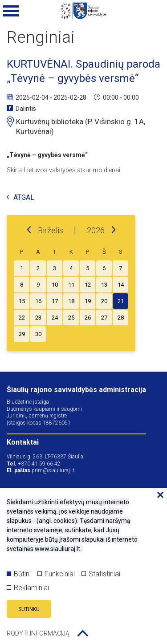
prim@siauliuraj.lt (53, 470)
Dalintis (21, 109)
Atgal (20, 198)
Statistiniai (101, 574)
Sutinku (29, 609)
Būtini (19, 574)
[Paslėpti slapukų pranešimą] (158, 495)
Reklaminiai (28, 588)
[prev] (29, 230)
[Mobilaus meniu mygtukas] (11, 11)
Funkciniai (56, 574)
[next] (114, 230)
